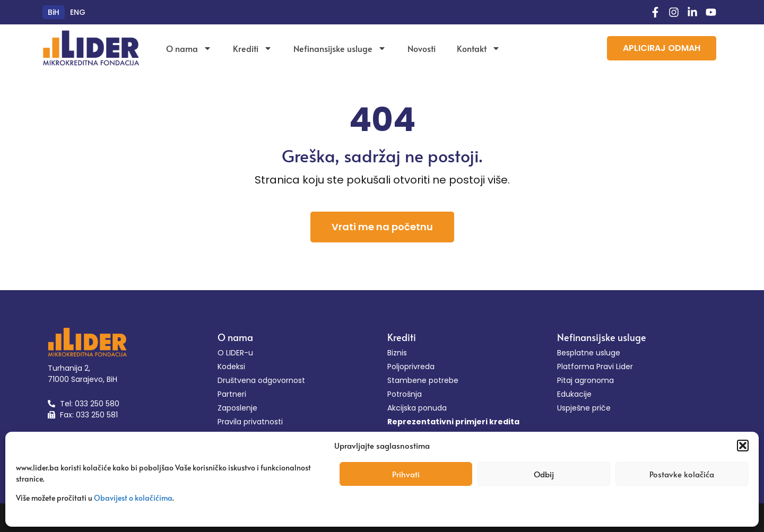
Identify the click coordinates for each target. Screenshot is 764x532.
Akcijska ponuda (417, 408)
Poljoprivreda (411, 367)
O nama (189, 48)
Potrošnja (405, 394)
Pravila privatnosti (250, 422)
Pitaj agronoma (585, 380)
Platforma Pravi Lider (595, 367)
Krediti (253, 48)
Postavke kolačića (682, 474)
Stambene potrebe (423, 380)
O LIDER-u (235, 353)
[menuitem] (54, 12)
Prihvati (406, 474)
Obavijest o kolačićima (133, 498)
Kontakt (479, 48)
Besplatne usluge (589, 353)
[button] (743, 446)
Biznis (397, 353)
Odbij (544, 474)
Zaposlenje (237, 408)
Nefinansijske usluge (340, 48)
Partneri (232, 394)
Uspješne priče (584, 408)
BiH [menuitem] (54, 12)
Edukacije (574, 394)
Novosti (422, 48)
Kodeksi (231, 367)
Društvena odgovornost (261, 380)
